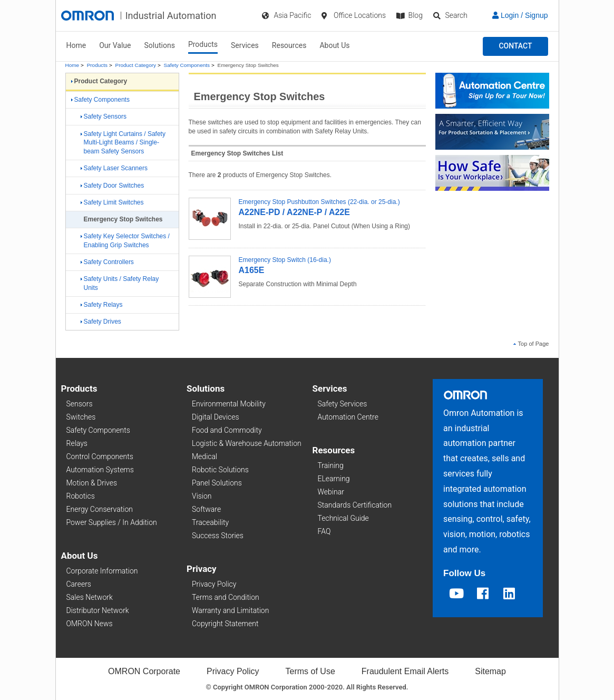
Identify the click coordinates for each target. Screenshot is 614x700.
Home (76, 45)
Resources (289, 45)
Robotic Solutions (220, 470)
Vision (202, 496)
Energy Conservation (100, 509)
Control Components (100, 456)
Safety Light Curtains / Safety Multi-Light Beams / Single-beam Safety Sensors (123, 143)
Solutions (160, 45)
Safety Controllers (107, 262)
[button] (515, 46)
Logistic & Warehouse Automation (247, 443)
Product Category (136, 65)
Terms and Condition (226, 597)
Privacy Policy (214, 584)
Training (331, 465)
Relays (77, 443)
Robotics (81, 496)
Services (245, 45)
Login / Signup (520, 15)
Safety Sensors (104, 116)
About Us (334, 45)
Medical (204, 456)
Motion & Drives (92, 483)
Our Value (115, 45)
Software (206, 509)
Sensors (80, 404)
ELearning (334, 479)
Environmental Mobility (229, 404)
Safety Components (187, 65)
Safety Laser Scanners (114, 168)
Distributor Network (98, 610)
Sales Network (90, 597)
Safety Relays (102, 305)
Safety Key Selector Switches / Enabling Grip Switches (125, 241)
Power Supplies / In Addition (112, 522)
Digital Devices (216, 417)
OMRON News (90, 624)
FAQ (324, 531)
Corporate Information (102, 571)
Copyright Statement (225, 624)
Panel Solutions (217, 483)
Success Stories (218, 536)
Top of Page (531, 344)
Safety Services (343, 404)
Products (203, 44)
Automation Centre (348, 417)
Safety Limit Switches (112, 202)
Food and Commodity (227, 430)
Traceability (210, 522)
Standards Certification (355, 505)
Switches (81, 417)
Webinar (331, 492)
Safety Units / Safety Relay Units (120, 283)
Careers (79, 584)
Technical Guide (343, 518)
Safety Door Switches (113, 186)
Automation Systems (100, 470)
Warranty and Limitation (230, 610)
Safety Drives (101, 322)
